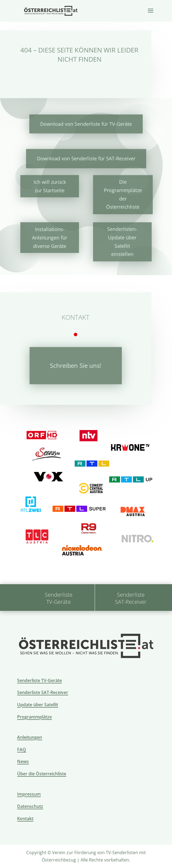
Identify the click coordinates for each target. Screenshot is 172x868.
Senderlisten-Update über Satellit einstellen (122, 239)
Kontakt (25, 819)
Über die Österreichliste (42, 774)
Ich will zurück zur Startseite (50, 186)
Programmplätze (34, 717)
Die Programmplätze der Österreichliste (123, 194)
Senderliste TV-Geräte (39, 680)
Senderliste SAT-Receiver (43, 692)
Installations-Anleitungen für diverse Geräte (50, 236)
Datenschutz (30, 806)
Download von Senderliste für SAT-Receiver (86, 158)
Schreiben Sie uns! (76, 363)
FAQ (22, 749)
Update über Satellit (38, 705)
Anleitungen (30, 737)
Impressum (29, 794)
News (23, 761)
